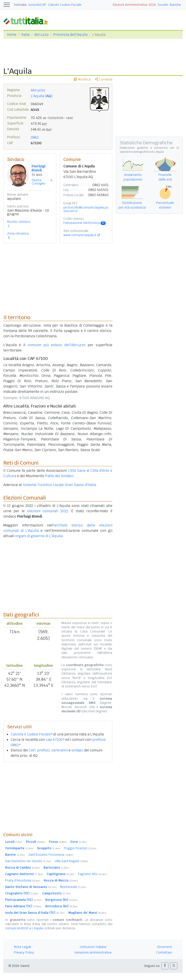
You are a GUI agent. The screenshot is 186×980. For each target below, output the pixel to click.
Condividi (104, 79)
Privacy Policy (24, 952)
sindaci (77, 750)
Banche (175, 5)
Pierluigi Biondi (38, 168)
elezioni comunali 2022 (48, 511)
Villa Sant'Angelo (72, 861)
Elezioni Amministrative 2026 (134, 5)
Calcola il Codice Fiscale (31, 734)
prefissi (43, 750)
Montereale (73, 887)
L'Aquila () (42, 96)
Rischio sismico (19, 222)
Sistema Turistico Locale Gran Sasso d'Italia (59, 485)
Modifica (82, 79)
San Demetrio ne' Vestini (28, 861)
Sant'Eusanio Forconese (51, 855)
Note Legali (22, 947)
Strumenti (165, 947)
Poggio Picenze (80, 848)
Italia (25, 35)
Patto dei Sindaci (59, 476)
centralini (60, 750)
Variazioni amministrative (93, 952)
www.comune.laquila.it (80, 235)
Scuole (163, 5)
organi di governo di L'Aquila (39, 536)
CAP (32, 750)
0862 (35, 137)
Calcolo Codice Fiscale (65, 5)
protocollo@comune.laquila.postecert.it (86, 209)
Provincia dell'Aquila (70, 35)
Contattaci (164, 952)
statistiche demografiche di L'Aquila (142, 152)
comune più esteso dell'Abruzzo (57, 345)
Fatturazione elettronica (85, 223)
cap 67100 (55, 740)
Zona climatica (18, 233)
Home (12, 35)
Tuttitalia (20, 5)
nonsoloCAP (37, 5)
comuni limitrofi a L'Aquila (24, 928)
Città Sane (77, 471)
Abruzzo (41, 35)
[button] (165, 966)
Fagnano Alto (92, 874)
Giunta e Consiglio (42, 182)
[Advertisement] (58, 797)
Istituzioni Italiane (93, 947)
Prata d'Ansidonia (23, 880)
